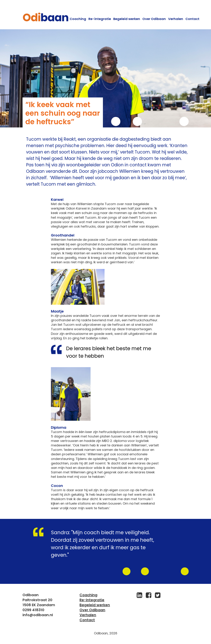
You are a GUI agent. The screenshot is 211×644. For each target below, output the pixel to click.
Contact (192, 19)
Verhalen (176, 19)
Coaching (78, 19)
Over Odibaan (154, 19)
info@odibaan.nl (38, 615)
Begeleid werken (127, 19)
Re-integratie (100, 19)
